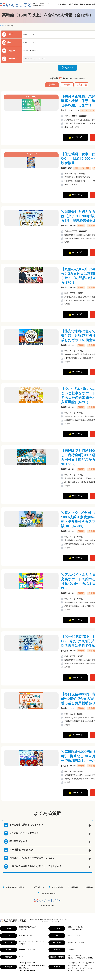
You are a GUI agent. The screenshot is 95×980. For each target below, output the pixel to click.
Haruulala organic (39, 966)
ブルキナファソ (73, 968)
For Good (81, 927)
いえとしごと (31, 950)
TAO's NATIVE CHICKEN (27, 971)
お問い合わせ (39, 888)
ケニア (70, 971)
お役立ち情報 (73, 4)
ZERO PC (22, 936)
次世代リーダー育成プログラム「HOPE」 (81, 958)
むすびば (22, 944)
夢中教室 (70, 943)
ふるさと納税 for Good (75, 930)
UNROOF (22, 950)
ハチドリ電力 (23, 930)
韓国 (78, 971)
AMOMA (22, 963)
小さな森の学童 (79, 943)
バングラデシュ (72, 963)
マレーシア (82, 968)
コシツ (21, 957)
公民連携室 (71, 950)
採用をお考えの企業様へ (16, 888)
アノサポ (30, 936)
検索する (67, 68)
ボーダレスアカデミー (75, 956)
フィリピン (88, 966)
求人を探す (62, 4)
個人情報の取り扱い (49, 894)
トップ (2, 26)
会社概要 (74, 888)
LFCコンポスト (34, 927)
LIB (34, 963)
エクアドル (71, 966)
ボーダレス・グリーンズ (75, 936)
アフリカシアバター (25, 966)
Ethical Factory (24, 968)
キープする (75, 137)
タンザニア (80, 966)
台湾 (82, 971)
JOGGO (29, 963)
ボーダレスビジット (38, 941)
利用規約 (89, 888)
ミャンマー (82, 963)
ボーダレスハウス (25, 941)
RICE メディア (72, 927)
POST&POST (23, 927)
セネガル (90, 968)
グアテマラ (91, 963)
